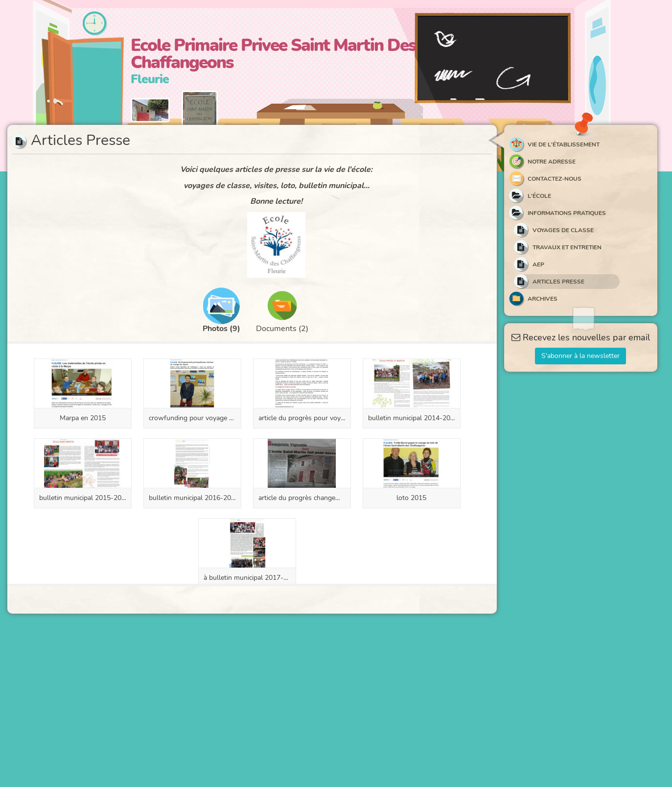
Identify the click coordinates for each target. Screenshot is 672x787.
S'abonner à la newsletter (580, 356)
